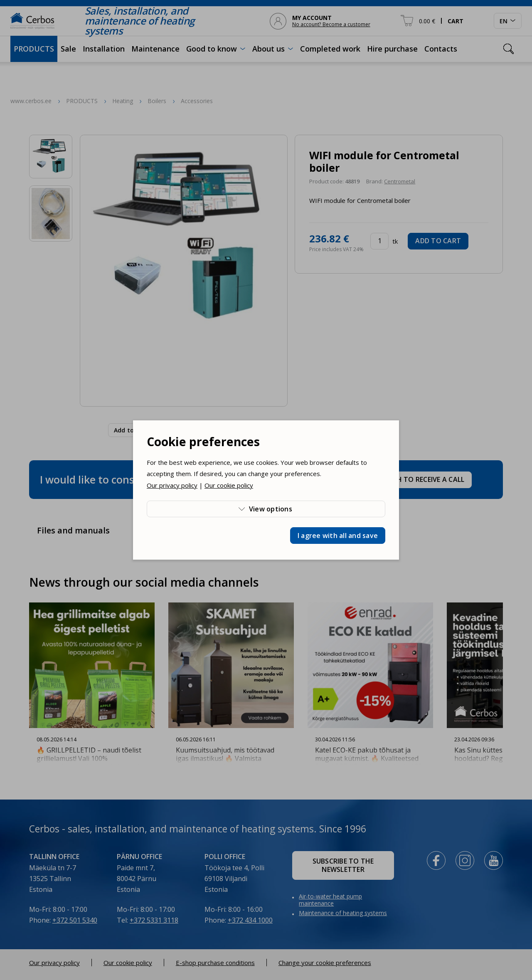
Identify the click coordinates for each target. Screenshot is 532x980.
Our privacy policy (172, 485)
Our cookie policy (229, 485)
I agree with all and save (338, 536)
